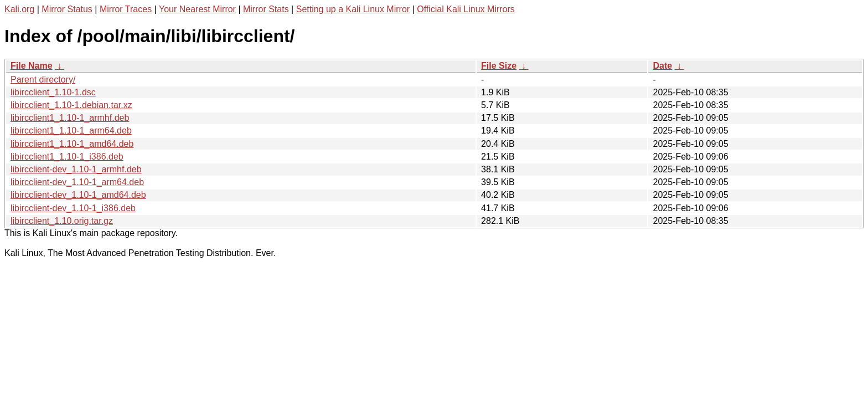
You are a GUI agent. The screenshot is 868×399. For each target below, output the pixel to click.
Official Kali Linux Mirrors (466, 9)
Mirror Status (67, 9)
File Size (499, 66)
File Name (32, 66)
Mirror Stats (266, 9)
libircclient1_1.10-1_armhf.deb (70, 118)
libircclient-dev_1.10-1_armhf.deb (76, 169)
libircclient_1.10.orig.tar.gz (62, 221)
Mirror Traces (126, 9)
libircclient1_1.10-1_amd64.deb (72, 144)
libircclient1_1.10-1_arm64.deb (71, 131)
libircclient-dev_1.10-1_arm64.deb (77, 182)
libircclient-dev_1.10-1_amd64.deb (78, 195)
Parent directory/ (43, 80)
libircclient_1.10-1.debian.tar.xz (71, 105)
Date (662, 66)
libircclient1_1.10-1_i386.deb (67, 157)
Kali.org (19, 9)
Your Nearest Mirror (197, 9)
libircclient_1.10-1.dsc (53, 92)
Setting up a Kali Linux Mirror (353, 9)
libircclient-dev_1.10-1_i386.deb (73, 208)
